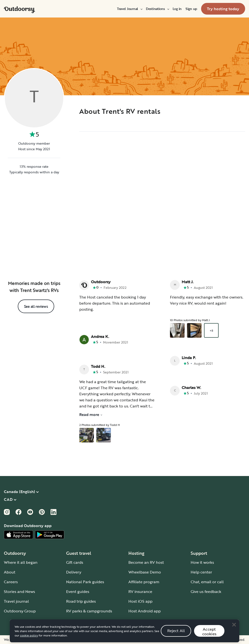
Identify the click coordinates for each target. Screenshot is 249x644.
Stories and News (19, 591)
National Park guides (85, 582)
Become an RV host (146, 562)
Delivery (74, 572)
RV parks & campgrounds (89, 611)
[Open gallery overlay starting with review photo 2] (104, 435)
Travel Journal (129, 9)
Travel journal (16, 601)
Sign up (191, 9)
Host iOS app (140, 601)
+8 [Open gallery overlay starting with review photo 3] (211, 330)
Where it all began (21, 562)
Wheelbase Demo (145, 572)
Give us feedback (206, 591)
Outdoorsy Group (20, 611)
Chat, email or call (207, 582)
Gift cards (75, 562)
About (10, 572)
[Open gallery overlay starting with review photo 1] (87, 435)
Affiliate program (144, 582)
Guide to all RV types (85, 621)
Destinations (157, 9)
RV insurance (140, 591)
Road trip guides (81, 601)
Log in (177, 9)
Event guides (78, 591)
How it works (202, 562)
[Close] (234, 632)
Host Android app (145, 611)
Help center (201, 572)
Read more (91, 415)
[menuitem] (129, 9)
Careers (11, 582)
